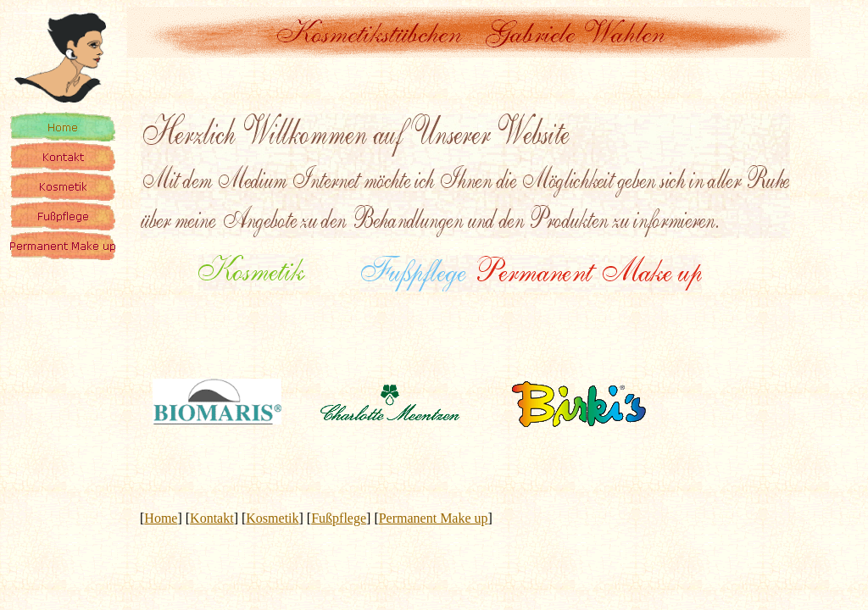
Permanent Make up (434, 518)
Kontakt (212, 518)
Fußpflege (339, 518)
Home (161, 518)
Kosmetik (272, 518)
